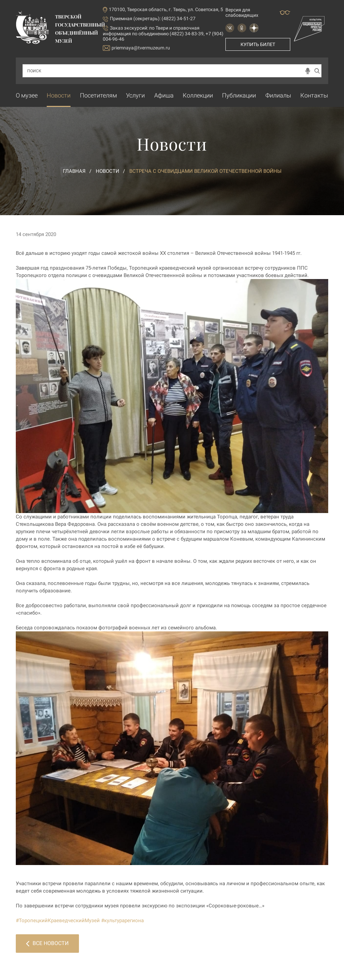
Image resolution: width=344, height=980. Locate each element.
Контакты (314, 95)
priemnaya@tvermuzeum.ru (136, 48)
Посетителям (98, 95)
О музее (27, 95)
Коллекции (198, 95)
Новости (59, 95)
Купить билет (258, 44)
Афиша (164, 95)
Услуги (135, 95)
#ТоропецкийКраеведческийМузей (58, 920)
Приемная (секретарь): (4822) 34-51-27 (153, 18)
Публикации (239, 95)
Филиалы (278, 95)
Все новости (47, 943)
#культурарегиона (122, 920)
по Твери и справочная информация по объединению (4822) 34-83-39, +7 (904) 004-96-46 (163, 33)
